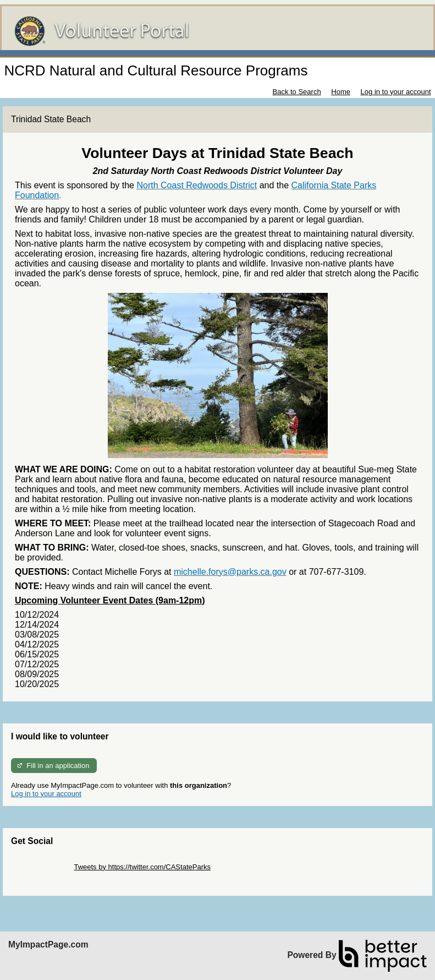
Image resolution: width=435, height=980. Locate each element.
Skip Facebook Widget (47, 875)
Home (341, 92)
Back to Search (296, 92)
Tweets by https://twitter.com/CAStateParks (142, 867)
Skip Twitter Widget (42, 867)
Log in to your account (396, 92)
